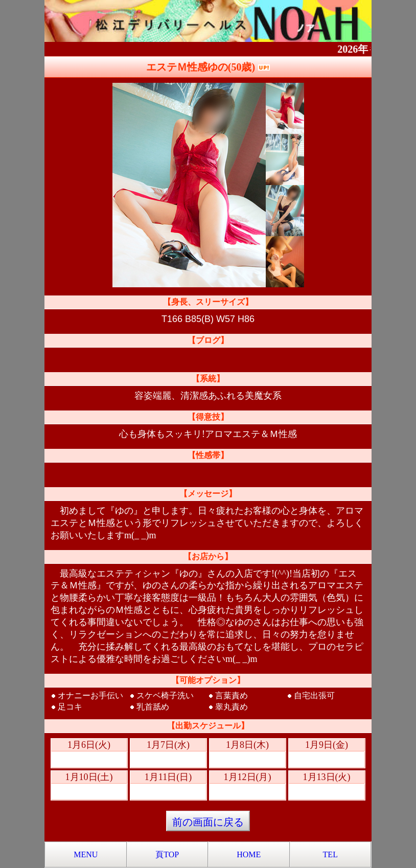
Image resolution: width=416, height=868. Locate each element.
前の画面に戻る (208, 822)
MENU (86, 854)
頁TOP (167, 854)
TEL (330, 854)
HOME (249, 854)
